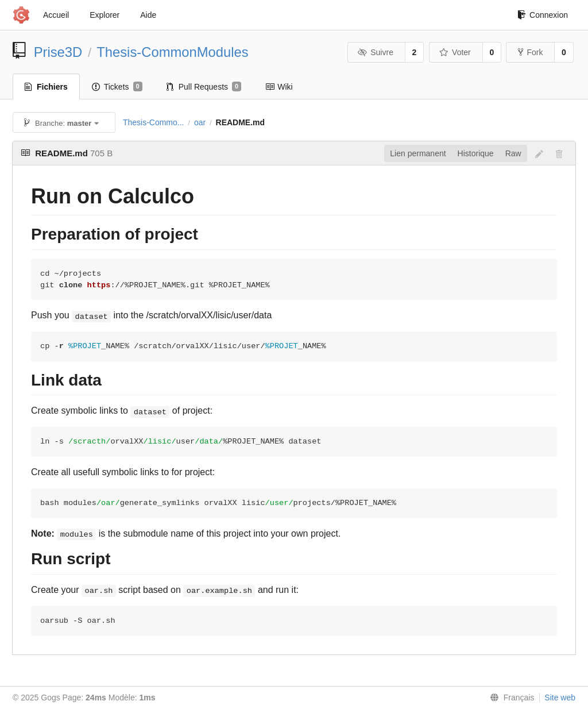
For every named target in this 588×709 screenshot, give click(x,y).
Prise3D (58, 52)
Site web (560, 698)
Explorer (105, 15)
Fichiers (46, 87)
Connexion (543, 15)
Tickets (117, 87)
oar (200, 122)
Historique (476, 153)
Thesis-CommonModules (173, 52)
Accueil (56, 15)
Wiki (279, 87)
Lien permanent (418, 153)
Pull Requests (204, 87)
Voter (455, 52)
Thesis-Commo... (154, 122)
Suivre (376, 52)
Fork (530, 52)
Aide (148, 15)
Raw (513, 153)
